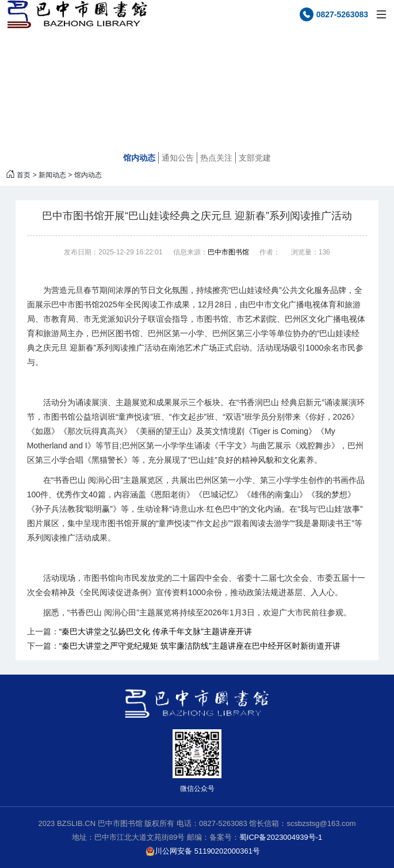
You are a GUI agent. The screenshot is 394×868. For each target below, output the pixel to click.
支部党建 (255, 158)
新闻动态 (52, 175)
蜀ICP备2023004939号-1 (281, 837)
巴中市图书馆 (228, 252)
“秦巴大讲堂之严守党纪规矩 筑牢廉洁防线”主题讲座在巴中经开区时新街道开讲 (200, 646)
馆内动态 (139, 158)
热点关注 (216, 158)
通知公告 (178, 158)
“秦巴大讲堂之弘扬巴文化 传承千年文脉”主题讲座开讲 (156, 631)
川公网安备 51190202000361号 (203, 851)
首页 (24, 175)
